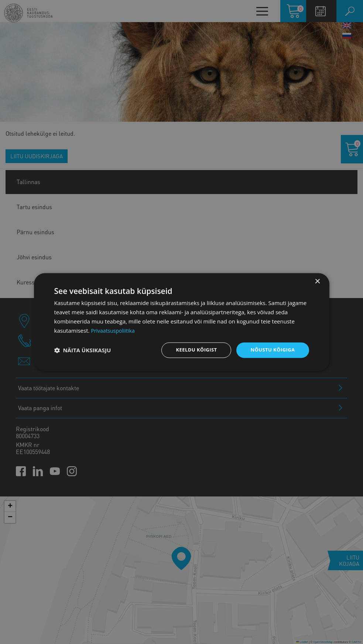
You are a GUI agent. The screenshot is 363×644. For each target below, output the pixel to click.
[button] (83, 350)
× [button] (317, 281)
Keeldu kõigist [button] (192, 350)
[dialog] (182, 322)
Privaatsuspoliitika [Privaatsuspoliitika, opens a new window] (114, 330)
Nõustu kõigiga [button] (271, 350)
